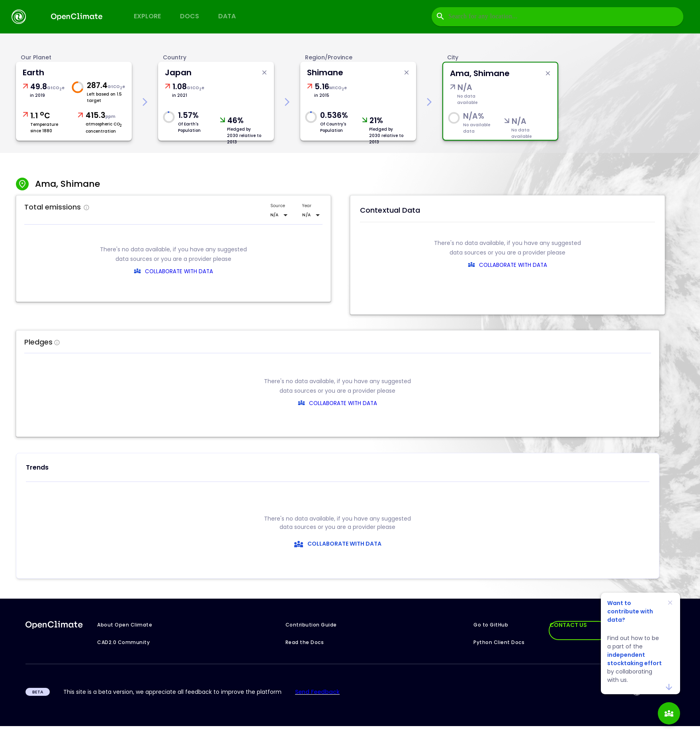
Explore (147, 16)
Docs (190, 16)
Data (227, 16)
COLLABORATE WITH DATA (179, 271)
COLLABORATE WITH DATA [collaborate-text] (339, 403)
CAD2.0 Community (123, 642)
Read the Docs (305, 642)
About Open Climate (125, 625)
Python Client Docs (499, 642)
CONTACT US (568, 625)
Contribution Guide (311, 625)
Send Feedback (317, 692)
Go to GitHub (491, 625)
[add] (669, 713)
